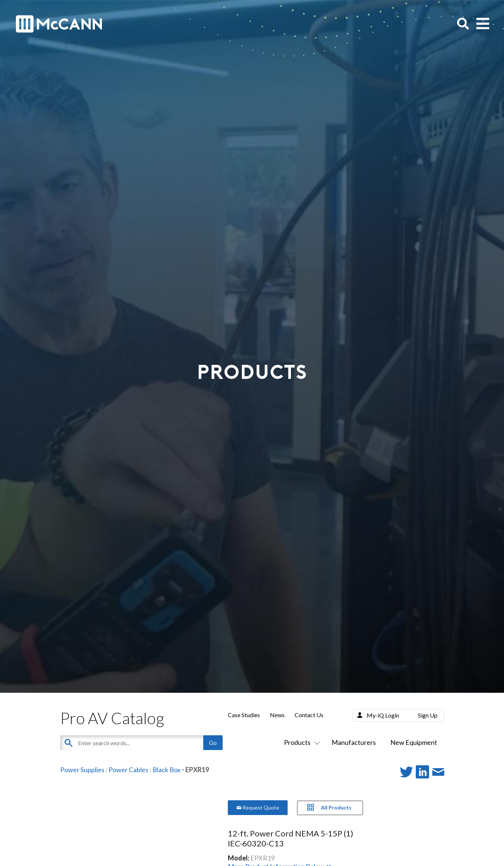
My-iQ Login (383, 715)
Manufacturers (354, 742)
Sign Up (428, 715)
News (277, 715)
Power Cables (128, 770)
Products (301, 742)
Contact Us (309, 715)
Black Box (167, 770)
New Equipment (414, 742)
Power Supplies (82, 770)
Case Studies (244, 715)
